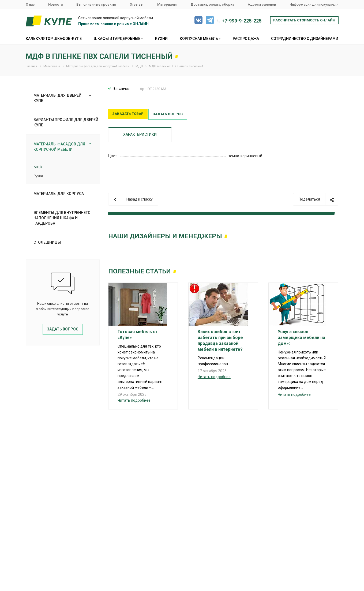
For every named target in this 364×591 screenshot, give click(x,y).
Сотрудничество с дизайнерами (305, 39)
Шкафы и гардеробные (118, 39)
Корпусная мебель (200, 39)
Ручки (38, 176)
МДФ (38, 167)
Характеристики (140, 134)
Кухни (161, 39)
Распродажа (246, 39)
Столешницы (47, 242)
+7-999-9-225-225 (242, 21)
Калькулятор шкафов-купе (54, 39)
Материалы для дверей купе (57, 98)
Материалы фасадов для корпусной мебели (59, 147)
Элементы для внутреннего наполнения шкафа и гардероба (62, 218)
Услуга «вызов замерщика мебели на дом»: (301, 338)
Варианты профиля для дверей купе (66, 122)
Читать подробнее (134, 400)
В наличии (122, 89)
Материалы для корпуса (59, 194)
